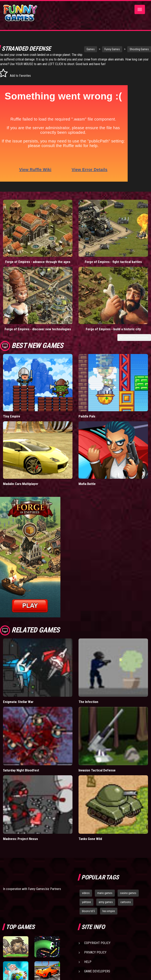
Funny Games (100, 49)
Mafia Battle (87, 488)
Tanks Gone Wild (90, 843)
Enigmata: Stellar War (18, 706)
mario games (105, 898)
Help (88, 966)
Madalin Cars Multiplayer (21, 488)
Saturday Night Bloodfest (21, 775)
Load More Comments (134, 342)
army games (106, 907)
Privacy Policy (95, 957)
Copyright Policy (97, 948)
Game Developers (97, 976)
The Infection (88, 706)
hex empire (109, 916)
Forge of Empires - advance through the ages (38, 266)
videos (86, 898)
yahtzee (86, 907)
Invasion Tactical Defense (97, 775)
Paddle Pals (87, 421)
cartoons (126, 907)
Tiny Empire (12, 421)
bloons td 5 (88, 916)
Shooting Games (127, 49)
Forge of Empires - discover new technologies (38, 334)
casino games (128, 898)
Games (78, 49)
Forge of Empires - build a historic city (113, 334)
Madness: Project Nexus (20, 843)
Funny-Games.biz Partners (44, 893)
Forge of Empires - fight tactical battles (113, 266)
